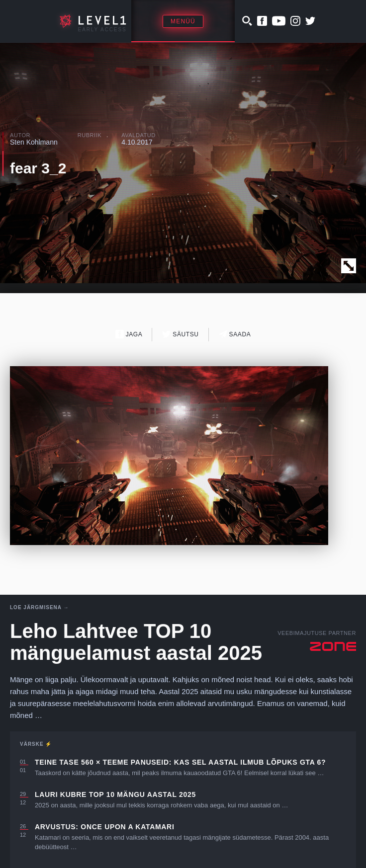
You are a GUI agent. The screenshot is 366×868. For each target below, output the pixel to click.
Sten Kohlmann (34, 142)
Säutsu (180, 334)
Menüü (183, 21)
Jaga (129, 334)
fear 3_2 (38, 168)
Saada (235, 334)
